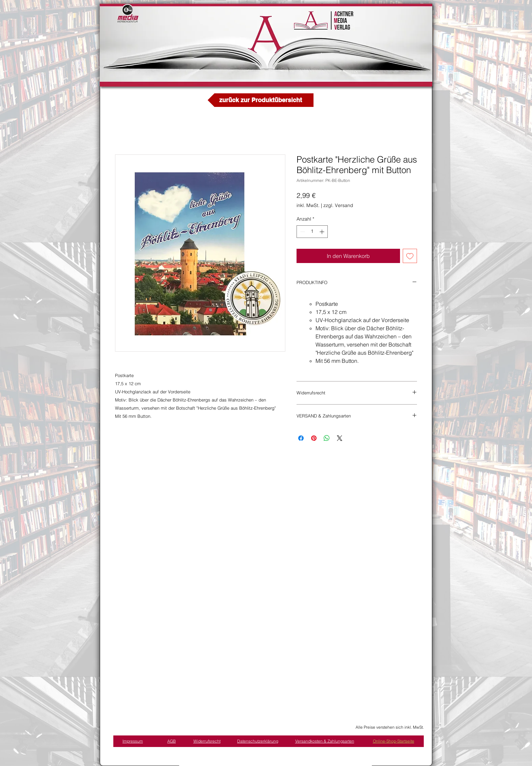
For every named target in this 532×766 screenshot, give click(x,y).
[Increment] (322, 232)
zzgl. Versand (338, 205)
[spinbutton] (312, 232)
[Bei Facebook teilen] (301, 438)
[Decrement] (302, 232)
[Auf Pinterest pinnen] (314, 438)
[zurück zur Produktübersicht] (261, 100)
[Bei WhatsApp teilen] (327, 438)
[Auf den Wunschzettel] (410, 256)
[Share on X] (340, 438)
